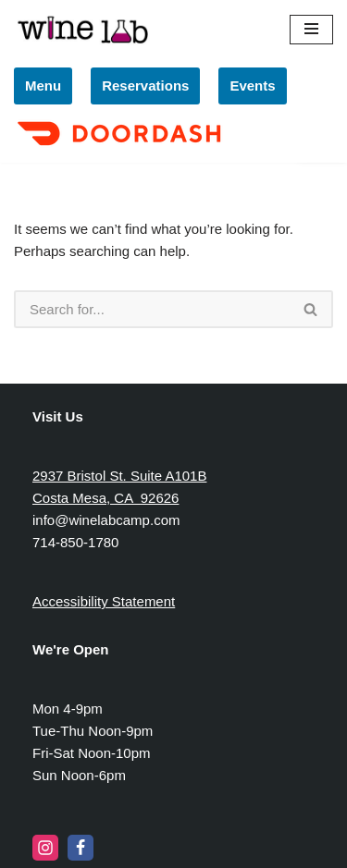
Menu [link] (43, 86)
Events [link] (252, 86)
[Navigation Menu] (311, 30)
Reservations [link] (145, 86)
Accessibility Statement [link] (104, 601)
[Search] (152, 309)
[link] (122, 147)
